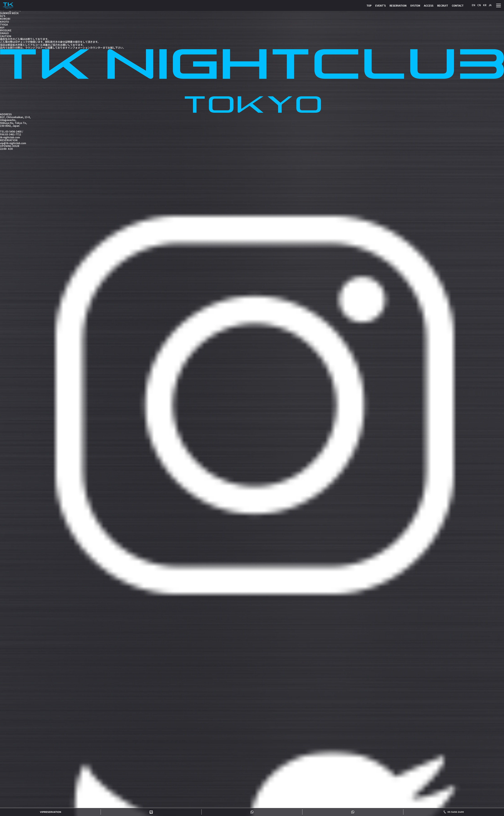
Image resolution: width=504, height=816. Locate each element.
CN (479, 5)
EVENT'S (381, 5)
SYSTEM (415, 5)
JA (490, 5)
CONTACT (458, 5)
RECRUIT (443, 5)
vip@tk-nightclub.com (13, 143)
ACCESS (429, 5)
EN (473, 5)
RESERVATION (398, 5)
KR (485, 5)
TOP (369, 5)
